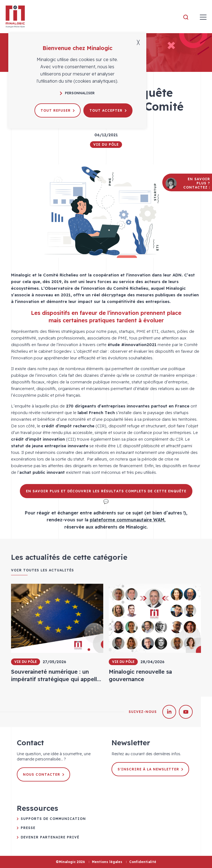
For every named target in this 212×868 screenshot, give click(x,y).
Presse (28, 828)
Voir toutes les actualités (43, 570)
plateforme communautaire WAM (127, 520)
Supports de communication (53, 819)
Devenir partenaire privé (50, 837)
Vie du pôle (106, 144)
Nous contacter (43, 774)
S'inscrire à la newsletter (150, 769)
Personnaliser (77, 93)
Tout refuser (58, 110)
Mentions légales (107, 862)
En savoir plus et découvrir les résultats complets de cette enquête (106, 491)
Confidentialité (143, 862)
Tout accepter (108, 110)
